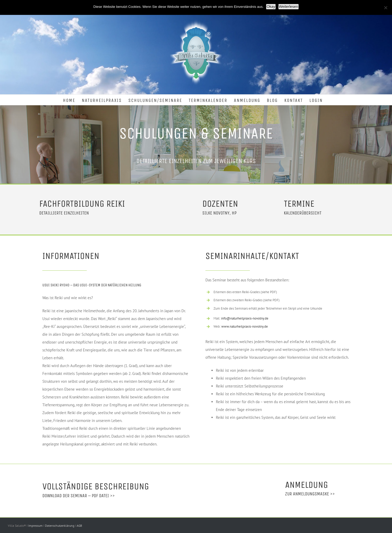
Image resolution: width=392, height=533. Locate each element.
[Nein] (385, 8)
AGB (79, 526)
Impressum (36, 526)
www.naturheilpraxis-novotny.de (245, 326)
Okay (271, 7)
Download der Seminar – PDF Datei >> (79, 496)
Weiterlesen (289, 7)
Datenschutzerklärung (60, 526)
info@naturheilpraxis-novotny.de (245, 318)
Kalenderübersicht (303, 213)
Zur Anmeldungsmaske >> (310, 494)
